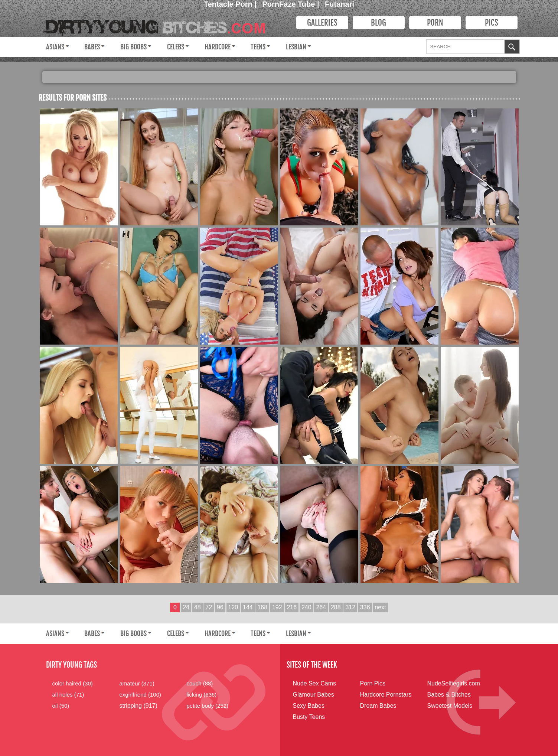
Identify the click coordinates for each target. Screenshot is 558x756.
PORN (435, 23)
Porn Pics (373, 683)
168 (262, 607)
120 (233, 607)
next (380, 607)
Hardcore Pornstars (386, 695)
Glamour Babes (314, 695)
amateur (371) (137, 683)
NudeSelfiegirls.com (454, 683)
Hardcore (218, 47)
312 (350, 607)
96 (220, 607)
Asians (55, 47)
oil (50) (61, 706)
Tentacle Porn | (231, 4)
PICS (492, 23)
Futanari (340, 4)
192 (277, 607)
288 (336, 607)
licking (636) (202, 695)
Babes (92, 47)
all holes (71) (68, 695)
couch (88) (200, 683)
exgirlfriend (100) (141, 695)
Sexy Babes (309, 706)
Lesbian (296, 47)
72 (209, 607)
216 (292, 607)
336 (365, 607)
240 (306, 607)
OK (512, 48)
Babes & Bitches (449, 695)
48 (198, 607)
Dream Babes (378, 706)
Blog (378, 23)
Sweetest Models (450, 706)
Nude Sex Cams (315, 683)
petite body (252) (208, 706)
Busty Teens (309, 717)
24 (186, 607)
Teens (258, 47)
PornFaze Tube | (292, 4)
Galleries (322, 23)
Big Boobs (133, 47)
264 (321, 607)
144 (248, 607)
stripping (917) (138, 706)
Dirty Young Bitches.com (159, 24)
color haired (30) (73, 683)
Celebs (176, 47)
